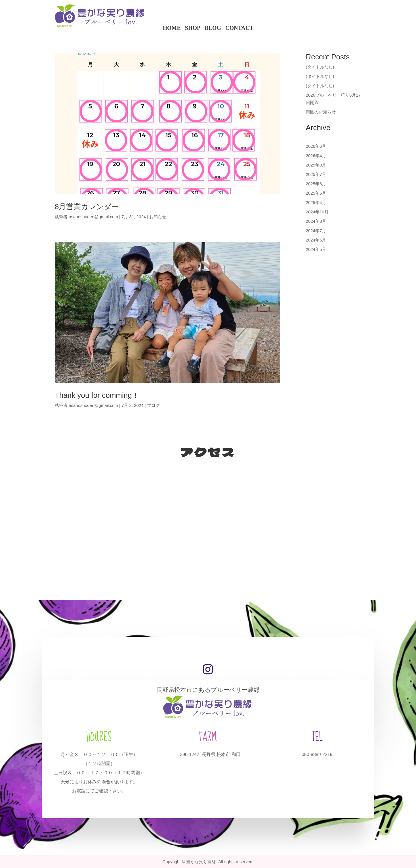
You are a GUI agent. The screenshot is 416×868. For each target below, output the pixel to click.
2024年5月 (316, 249)
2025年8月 (316, 165)
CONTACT (239, 28)
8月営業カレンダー (87, 207)
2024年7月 (316, 231)
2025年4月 (316, 202)
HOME (172, 28)
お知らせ (158, 217)
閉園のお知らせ (321, 112)
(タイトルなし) (320, 67)
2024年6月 (316, 240)
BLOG (213, 28)
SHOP (193, 28)
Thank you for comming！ (97, 395)
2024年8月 (316, 221)
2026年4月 (316, 156)
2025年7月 (316, 174)
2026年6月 (316, 146)
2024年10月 (317, 212)
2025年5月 (316, 193)
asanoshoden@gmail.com (93, 217)
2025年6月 (316, 184)
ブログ (153, 405)
